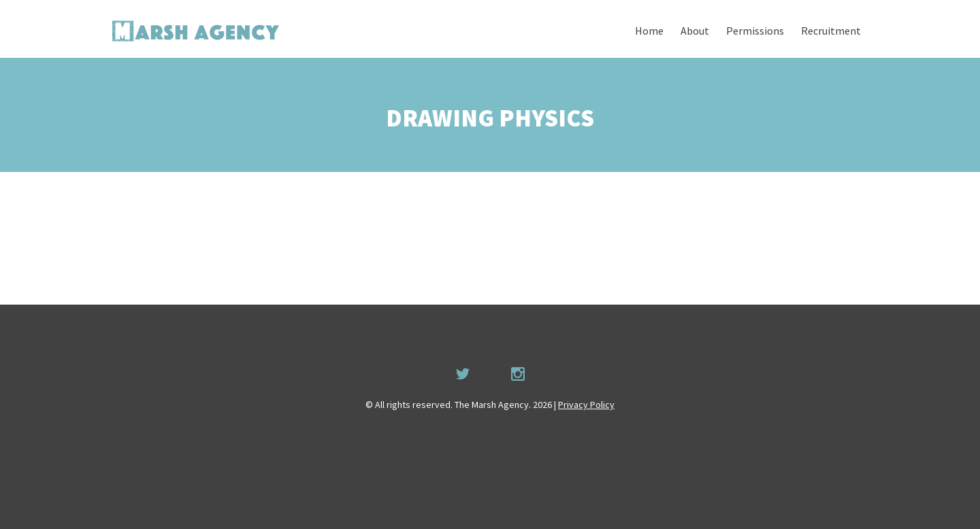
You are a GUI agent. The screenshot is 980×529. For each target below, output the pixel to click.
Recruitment (831, 31)
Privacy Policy (586, 405)
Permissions (755, 31)
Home (649, 31)
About (695, 31)
